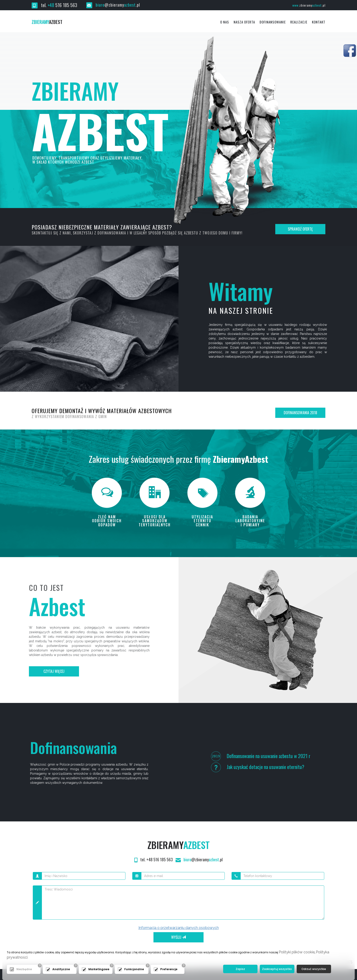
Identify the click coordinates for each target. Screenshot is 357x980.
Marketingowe (99, 969)
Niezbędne (24, 969)
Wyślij (178, 937)
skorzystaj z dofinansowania (99, 233)
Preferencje (169, 969)
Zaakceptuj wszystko (277, 969)
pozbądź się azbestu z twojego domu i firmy (202, 233)
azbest (47, 22)
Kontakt (319, 22)
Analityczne (61, 969)
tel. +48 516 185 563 (154, 859)
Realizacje (299, 22)
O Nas (225, 22)
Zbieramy (179, 845)
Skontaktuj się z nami (51, 233)
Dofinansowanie (273, 22)
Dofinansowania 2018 (300, 413)
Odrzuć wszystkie (314, 969)
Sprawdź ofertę (300, 229)
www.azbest (309, 5)
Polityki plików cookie (297, 952)
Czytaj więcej (54, 671)
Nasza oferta (244, 22)
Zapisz (240, 969)
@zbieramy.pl (113, 5)
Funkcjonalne (134, 969)
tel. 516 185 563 (54, 5)
